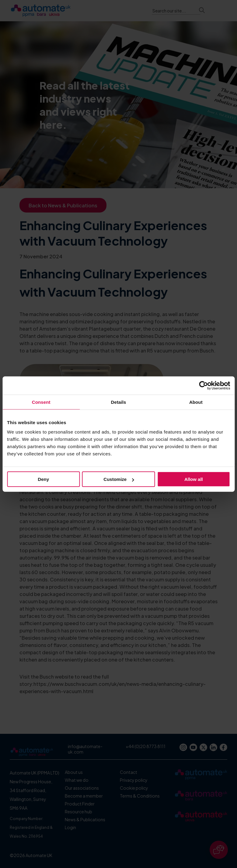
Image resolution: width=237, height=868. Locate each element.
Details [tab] (119, 402)
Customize (119, 479)
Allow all (194, 479)
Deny (43, 479)
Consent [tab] (41, 402)
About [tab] (196, 402)
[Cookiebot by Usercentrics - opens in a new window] (203, 385)
